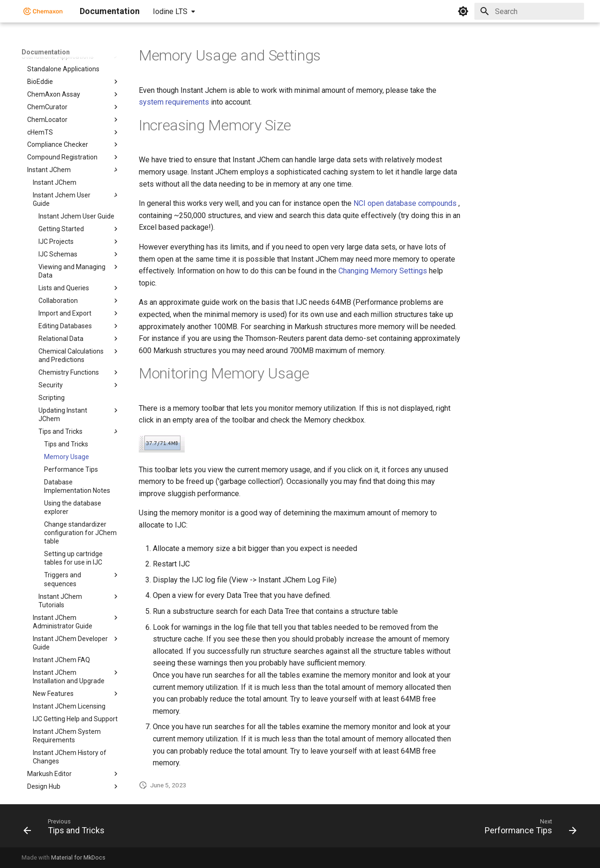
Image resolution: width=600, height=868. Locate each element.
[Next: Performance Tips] (528, 829)
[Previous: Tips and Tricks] (67, 829)
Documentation (46, 52)
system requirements (174, 102)
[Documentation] (43, 11)
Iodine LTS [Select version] (170, 11)
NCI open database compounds (405, 203)
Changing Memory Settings (383, 271)
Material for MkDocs (78, 857)
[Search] (529, 11)
